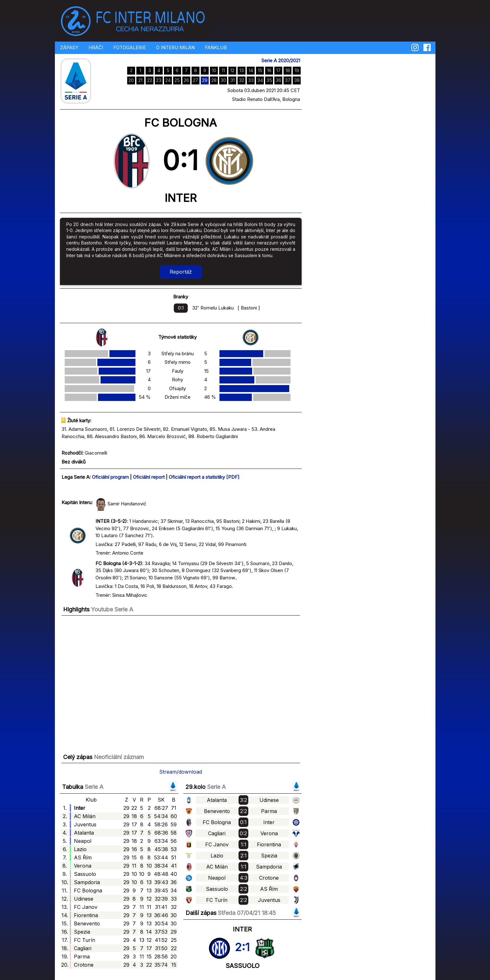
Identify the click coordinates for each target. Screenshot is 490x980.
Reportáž (181, 272)
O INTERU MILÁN (175, 47)
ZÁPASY (69, 47)
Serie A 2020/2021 (281, 60)
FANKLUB (216, 47)
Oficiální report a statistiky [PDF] (204, 477)
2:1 (242, 947)
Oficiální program (110, 477)
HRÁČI (96, 47)
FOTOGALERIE (130, 47)
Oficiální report (149, 477)
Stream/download (181, 772)
